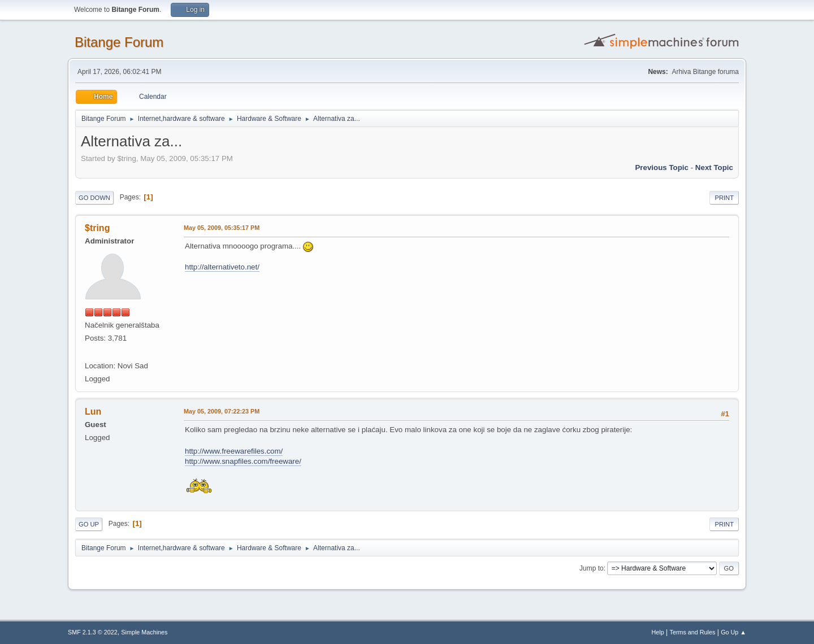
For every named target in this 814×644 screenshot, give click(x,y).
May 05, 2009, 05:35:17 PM (222, 228)
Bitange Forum (119, 42)
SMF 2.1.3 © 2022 (93, 632)
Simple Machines (144, 632)
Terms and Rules (693, 632)
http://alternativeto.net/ (222, 267)
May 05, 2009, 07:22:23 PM (222, 411)
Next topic (714, 167)
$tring (97, 228)
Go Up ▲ (733, 632)
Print (724, 198)
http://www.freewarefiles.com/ (234, 451)
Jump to (592, 568)
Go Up (89, 524)
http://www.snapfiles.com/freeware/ (243, 461)
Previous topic (662, 167)
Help (658, 632)
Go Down (94, 198)
